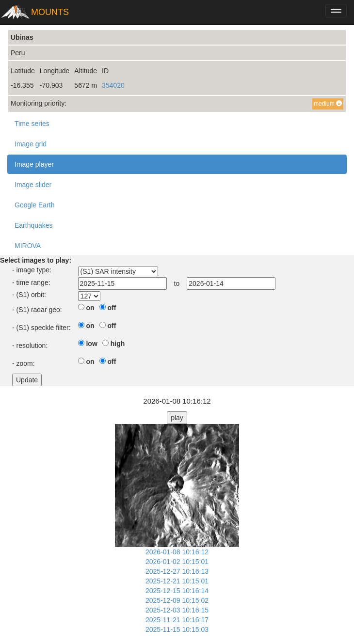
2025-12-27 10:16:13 (177, 571)
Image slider (33, 185)
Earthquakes (34, 225)
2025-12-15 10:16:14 (177, 591)
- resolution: (30, 346)
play (177, 418)
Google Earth (35, 205)
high (118, 344)
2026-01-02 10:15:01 (177, 562)
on (90, 308)
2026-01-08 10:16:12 (177, 552)
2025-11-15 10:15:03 (177, 629)
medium (328, 104)
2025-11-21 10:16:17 (177, 620)
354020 (113, 85)
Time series (32, 124)
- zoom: (24, 363)
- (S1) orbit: (29, 295)
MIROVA (28, 246)
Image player (34, 164)
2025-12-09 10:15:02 (177, 600)
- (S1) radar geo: (37, 310)
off (112, 308)
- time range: (31, 283)
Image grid (31, 144)
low (91, 344)
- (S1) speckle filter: (41, 328)
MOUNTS (50, 12)
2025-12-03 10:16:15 (177, 610)
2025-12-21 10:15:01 (177, 581)
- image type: (32, 270)
